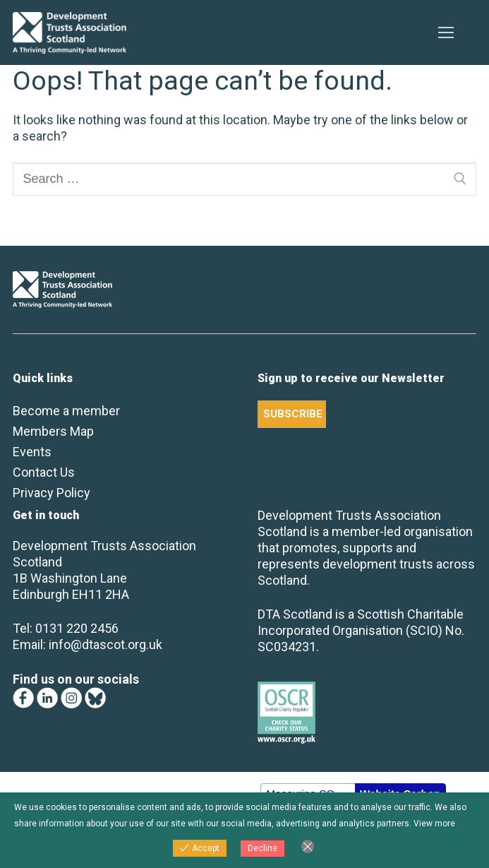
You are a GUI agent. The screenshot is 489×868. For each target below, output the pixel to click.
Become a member (66, 411)
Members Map (53, 431)
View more (434, 824)
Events (32, 452)
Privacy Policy (52, 493)
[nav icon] (446, 33)
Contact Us (44, 472)
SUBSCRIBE (293, 414)
